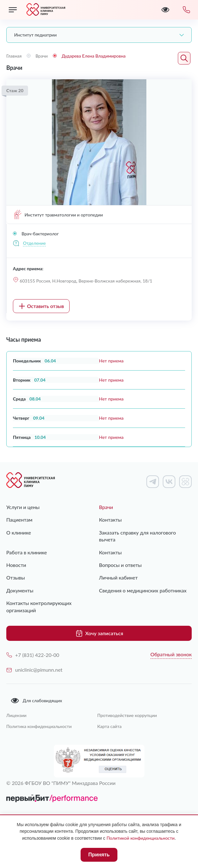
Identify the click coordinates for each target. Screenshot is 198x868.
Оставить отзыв (41, 306)
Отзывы (16, 577)
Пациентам (19, 520)
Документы (20, 590)
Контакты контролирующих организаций (39, 606)
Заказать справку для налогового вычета (138, 536)
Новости (16, 565)
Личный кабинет (119, 577)
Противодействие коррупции (127, 715)
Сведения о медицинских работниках (143, 590)
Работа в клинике (27, 552)
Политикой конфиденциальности (140, 838)
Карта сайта (109, 726)
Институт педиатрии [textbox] (35, 35)
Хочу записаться (99, 633)
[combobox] (99, 35)
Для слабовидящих (36, 701)
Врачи (106, 507)
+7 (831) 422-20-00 (33, 655)
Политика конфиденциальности (39, 726)
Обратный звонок (171, 654)
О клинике (19, 532)
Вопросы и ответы (121, 565)
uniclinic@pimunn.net (34, 670)
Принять (99, 855)
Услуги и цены (23, 507)
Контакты (110, 520)
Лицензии (16, 715)
